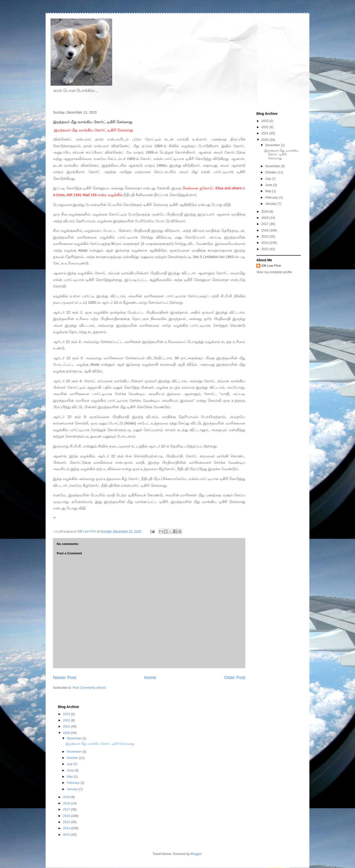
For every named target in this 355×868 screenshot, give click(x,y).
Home (150, 678)
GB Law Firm (271, 266)
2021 (265, 133)
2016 (265, 230)
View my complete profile (274, 272)
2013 (265, 249)
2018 (265, 218)
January (271, 204)
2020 (265, 140)
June (269, 185)
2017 (265, 224)
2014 (265, 243)
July (269, 179)
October (271, 172)
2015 (265, 236)
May (269, 191)
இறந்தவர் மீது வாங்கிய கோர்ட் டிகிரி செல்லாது (281, 154)
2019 (265, 212)
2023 (265, 121)
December (273, 145)
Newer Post (65, 678)
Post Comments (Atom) (89, 688)
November (273, 166)
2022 (265, 127)
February (272, 197)
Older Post (235, 678)
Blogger (196, 854)
